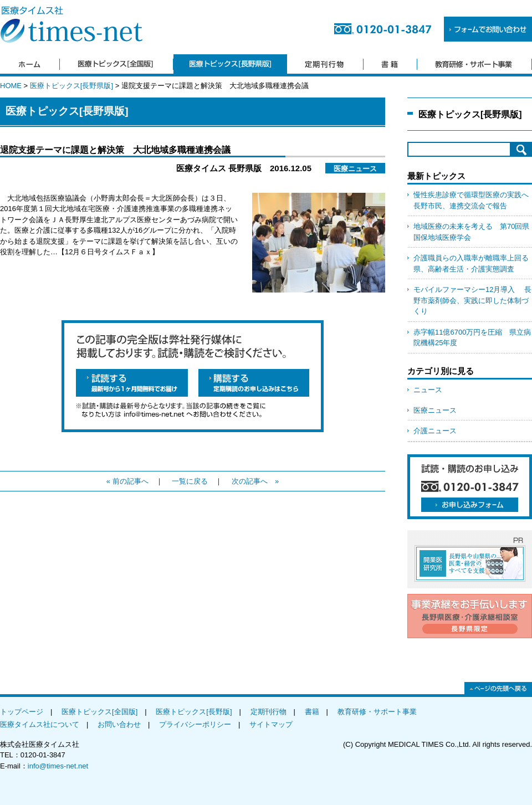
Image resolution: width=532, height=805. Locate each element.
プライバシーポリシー (195, 724)
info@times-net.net (58, 766)
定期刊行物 (268, 712)
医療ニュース (435, 410)
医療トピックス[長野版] (194, 712)
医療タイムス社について (40, 724)
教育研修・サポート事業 (377, 712)
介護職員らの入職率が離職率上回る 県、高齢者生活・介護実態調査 (473, 263)
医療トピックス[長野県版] (71, 86)
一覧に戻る (190, 481)
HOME (11, 86)
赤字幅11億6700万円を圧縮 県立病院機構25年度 (472, 338)
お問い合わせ (119, 724)
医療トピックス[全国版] (99, 712)
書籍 (312, 712)
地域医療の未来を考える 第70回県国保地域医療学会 (471, 232)
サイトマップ (271, 724)
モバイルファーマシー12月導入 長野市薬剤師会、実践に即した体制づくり (472, 300)
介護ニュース (435, 431)
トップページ (22, 712)
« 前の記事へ (127, 481)
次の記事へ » (255, 481)
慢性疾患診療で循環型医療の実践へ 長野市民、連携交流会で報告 (473, 200)
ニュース (428, 390)
